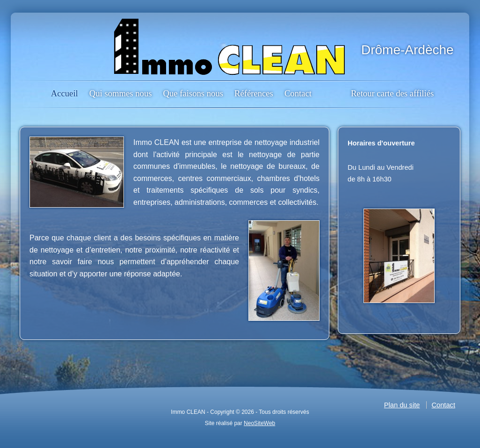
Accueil (65, 93)
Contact (298, 93)
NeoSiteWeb (259, 423)
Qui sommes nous (121, 93)
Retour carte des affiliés (392, 93)
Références (254, 93)
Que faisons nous (193, 93)
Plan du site (402, 405)
